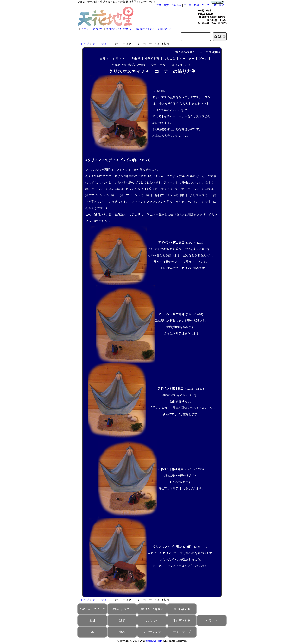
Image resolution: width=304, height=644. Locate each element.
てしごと (170, 59)
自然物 (104, 59)
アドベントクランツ (145, 202)
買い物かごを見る (145, 29)
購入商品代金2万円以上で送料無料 (198, 52)
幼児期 (136, 59)
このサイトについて (92, 29)
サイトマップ (182, 632)
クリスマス (99, 44)
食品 (222, 5)
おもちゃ (176, 5)
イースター (187, 59)
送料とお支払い (122, 609)
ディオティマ (152, 632)
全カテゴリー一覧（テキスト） (171, 65)
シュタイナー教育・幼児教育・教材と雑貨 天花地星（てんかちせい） (117, 2)
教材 (159, 5)
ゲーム (203, 59)
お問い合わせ (165, 29)
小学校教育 (152, 59)
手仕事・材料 (191, 5)
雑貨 (166, 5)
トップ (85, 44)
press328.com (154, 641)
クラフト (206, 5)
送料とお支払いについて (119, 29)
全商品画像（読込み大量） (129, 65)
